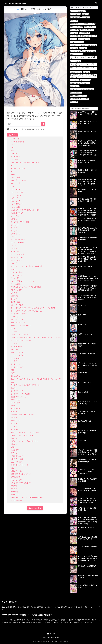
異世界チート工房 (17, 459)
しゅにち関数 (15, 207)
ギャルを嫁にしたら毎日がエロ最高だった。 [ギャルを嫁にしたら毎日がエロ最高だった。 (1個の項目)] (83, 68)
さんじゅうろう (16, 201)
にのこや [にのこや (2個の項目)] (86, 17)
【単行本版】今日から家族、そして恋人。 (26, 162)
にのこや (14, 237)
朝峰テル (14, 444)
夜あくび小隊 (15, 409)
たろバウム (15, 216)
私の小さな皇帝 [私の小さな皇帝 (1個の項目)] (76, 93)
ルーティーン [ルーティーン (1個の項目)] (86, 80)
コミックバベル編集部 (19, 314)
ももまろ (14, 269)
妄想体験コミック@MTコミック (22, 415)
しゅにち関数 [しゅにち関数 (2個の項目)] (76, 17)
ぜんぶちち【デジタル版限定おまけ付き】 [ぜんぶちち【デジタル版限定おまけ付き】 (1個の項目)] (84, 45)
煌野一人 (14, 453)
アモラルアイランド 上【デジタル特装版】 (26, 287)
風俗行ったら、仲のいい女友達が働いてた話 (27, 498)
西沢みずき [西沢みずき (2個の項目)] (75, 30)
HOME (51, 634)
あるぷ (13, 174)
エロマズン (15, 296)
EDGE (13, 145)
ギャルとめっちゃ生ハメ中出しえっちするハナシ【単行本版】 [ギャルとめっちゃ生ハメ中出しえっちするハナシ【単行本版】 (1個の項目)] (83, 65)
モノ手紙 (14, 361)
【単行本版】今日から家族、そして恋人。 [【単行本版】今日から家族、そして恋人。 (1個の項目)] (84, 36)
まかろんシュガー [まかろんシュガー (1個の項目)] (77, 54)
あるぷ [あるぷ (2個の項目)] (86, 14)
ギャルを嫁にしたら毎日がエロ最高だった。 (27, 311)
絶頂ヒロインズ (16, 471)
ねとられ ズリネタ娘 (18, 240)
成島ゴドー (15, 438)
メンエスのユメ (16, 358)
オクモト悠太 (15, 302)
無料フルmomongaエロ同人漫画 (18, 3)
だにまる (14, 219)
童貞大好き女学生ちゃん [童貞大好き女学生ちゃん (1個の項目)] (79, 96)
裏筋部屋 (14, 489)
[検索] (43, 124)
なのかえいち (15, 234)
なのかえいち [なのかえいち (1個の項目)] (76, 51)
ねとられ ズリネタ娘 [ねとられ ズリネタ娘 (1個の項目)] (89, 51)
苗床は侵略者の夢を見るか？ (21, 483)
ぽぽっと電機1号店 (17, 254)
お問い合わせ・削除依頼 (51, 638)
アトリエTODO (16, 284)
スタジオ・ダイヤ (17, 320)
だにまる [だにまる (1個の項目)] (74, 48)
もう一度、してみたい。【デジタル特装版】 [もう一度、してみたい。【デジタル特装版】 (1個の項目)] (83, 58)
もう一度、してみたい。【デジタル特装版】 (27, 266)
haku (12, 148)
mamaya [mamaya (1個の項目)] (74, 33)
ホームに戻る (35, 508)
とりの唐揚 (15, 225)
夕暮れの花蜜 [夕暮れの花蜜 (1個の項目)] (76, 83)
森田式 (13, 447)
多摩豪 (13, 406)
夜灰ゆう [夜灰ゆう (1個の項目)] (86, 83)
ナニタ (13, 329)
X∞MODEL (15, 160)
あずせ (13, 165)
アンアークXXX (16, 290)
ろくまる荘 (15, 278)
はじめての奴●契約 (17, 243)
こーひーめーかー (17, 195)
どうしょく (15, 231)
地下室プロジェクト (18, 391)
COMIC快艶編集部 (17, 142)
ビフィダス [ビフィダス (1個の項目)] (75, 80)
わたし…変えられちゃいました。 (23, 281)
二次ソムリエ (15, 376)
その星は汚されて (17, 213)
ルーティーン (15, 364)
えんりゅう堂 (15, 183)
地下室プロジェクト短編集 (20, 394)
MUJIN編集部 (15, 157)
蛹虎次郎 (14, 486)
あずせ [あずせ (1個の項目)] (74, 39)
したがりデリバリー (18, 204)
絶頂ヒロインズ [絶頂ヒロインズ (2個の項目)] (90, 27)
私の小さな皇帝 (16, 462)
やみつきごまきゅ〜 (18, 272)
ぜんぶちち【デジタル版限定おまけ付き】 (26, 210)
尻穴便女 (14, 426)
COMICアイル (16, 139)
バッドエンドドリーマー (19, 334)
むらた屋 (14, 263)
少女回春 (14, 423)
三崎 (12, 370)
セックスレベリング (18, 323)
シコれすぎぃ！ (16, 317)
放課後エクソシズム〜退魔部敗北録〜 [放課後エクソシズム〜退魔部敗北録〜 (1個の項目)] (82, 89)
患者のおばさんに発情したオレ (22, 435)
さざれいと (15, 198)
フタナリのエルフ (17, 346)
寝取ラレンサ (15, 421)
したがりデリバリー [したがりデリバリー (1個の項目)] (77, 42)
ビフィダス (15, 343)
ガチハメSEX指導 (17, 305)
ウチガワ (14, 293)
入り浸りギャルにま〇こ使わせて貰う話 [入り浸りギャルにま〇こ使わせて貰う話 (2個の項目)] (83, 24)
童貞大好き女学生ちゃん (19, 465)
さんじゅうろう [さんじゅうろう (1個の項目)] (84, 39)
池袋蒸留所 (15, 450)
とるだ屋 (14, 228)
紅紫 (12, 468)
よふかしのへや (16, 275)
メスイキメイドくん (18, 355)
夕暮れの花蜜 (15, 403)
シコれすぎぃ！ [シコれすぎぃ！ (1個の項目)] (76, 72)
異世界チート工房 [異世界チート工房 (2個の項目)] (77, 27)
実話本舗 (14, 418)
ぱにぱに (14, 246)
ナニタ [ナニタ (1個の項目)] (87, 72)
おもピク (14, 186)
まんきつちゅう (16, 260)
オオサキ (14, 299)
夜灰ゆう (14, 412)
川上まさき (15, 429)
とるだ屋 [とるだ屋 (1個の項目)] (84, 48)
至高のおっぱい (16, 480)
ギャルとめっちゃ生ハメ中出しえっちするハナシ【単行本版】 (33, 308)
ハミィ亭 (14, 332)
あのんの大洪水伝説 (18, 168)
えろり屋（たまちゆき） (19, 180)
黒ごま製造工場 (16, 501)
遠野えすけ (15, 495)
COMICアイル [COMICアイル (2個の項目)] (76, 14)
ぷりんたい (15, 249)
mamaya (14, 154)
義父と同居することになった (21, 474)
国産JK (13, 388)
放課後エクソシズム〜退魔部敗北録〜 (24, 441)
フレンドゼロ (15, 349)
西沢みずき (15, 492)
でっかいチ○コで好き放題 (20, 222)
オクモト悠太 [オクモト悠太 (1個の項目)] (76, 61)
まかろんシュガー (17, 257)
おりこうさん (15, 189)
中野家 (13, 373)
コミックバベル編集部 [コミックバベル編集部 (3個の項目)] (78, 11)
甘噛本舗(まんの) (17, 456)
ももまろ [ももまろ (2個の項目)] (74, 21)
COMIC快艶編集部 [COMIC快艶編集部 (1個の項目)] (87, 30)
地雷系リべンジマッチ (19, 397)
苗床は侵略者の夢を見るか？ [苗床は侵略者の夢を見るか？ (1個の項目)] (80, 99)
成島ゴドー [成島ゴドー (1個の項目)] (75, 86)
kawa (12, 151)
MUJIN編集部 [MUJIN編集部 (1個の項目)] (85, 33)
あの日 (13, 171)
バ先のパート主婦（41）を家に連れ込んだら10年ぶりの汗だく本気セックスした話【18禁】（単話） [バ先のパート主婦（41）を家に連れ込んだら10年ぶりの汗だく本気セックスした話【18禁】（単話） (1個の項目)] (83, 76)
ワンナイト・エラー (18, 367)
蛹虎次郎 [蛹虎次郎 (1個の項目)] (74, 102)
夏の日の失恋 (15, 400)
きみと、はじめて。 (18, 192)
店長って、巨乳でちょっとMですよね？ (25, 432)
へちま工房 (15, 251)
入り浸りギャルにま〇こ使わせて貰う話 (25, 385)
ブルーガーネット (17, 352)
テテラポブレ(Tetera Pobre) (21, 326)
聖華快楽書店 (15, 477)
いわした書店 (15, 177)
